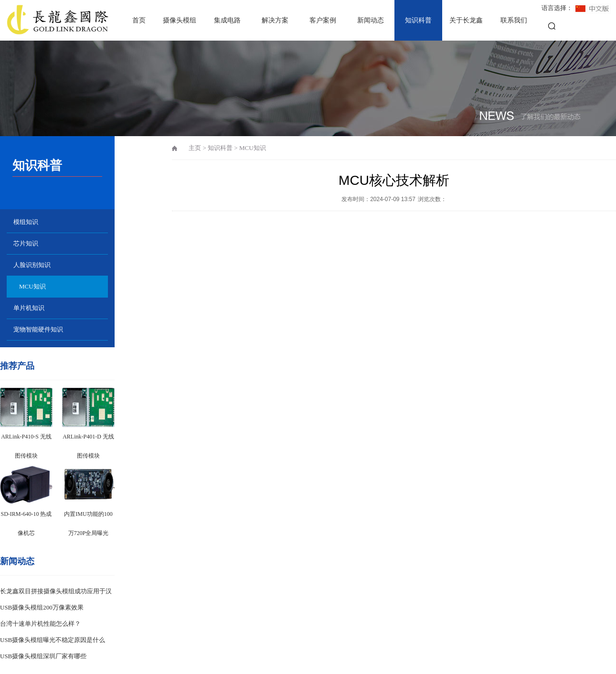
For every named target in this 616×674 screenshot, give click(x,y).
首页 (139, 20)
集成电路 (227, 20)
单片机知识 (29, 308)
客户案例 (323, 20)
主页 (195, 148)
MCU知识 (32, 286)
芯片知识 (26, 243)
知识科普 (418, 20)
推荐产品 (17, 366)
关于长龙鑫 (466, 20)
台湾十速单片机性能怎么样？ (40, 624)
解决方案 (275, 20)
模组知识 (26, 222)
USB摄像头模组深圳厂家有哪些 (43, 656)
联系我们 (514, 20)
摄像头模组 (180, 20)
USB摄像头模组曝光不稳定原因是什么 (53, 640)
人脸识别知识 (32, 265)
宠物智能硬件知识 (38, 329)
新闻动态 (371, 20)
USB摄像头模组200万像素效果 (42, 607)
